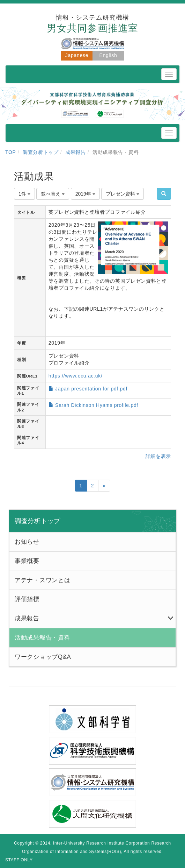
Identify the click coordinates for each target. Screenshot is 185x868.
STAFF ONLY (19, 860)
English (108, 55)
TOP (11, 152)
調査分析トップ (41, 152)
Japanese (77, 55)
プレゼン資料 (123, 194)
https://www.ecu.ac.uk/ (76, 376)
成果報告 (76, 152)
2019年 (85, 194)
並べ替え (53, 194)
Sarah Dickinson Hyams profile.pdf (97, 405)
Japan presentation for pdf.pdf (91, 389)
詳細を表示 (158, 456)
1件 (24, 194)
